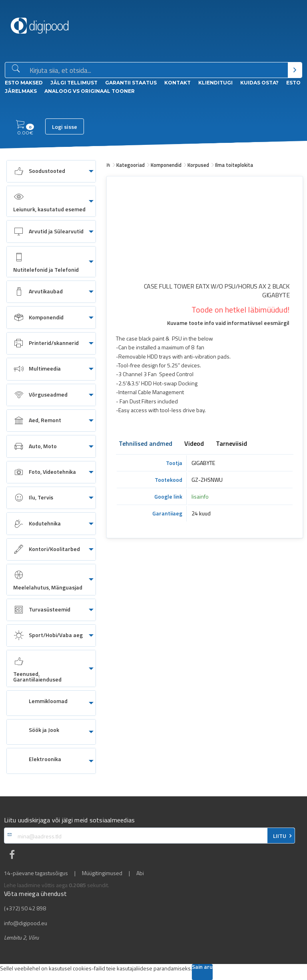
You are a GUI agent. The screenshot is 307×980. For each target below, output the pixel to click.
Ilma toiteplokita (234, 165)
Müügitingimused (102, 873)
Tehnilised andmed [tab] (146, 444)
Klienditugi (215, 83)
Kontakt (177, 83)
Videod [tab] (194, 444)
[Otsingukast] (157, 70)
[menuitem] (51, 171)
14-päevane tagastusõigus (36, 873)
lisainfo (200, 496)
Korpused (198, 165)
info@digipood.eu (26, 923)
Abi (140, 873)
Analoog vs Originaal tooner (90, 91)
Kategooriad (131, 165)
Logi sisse (65, 127)
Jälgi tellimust (74, 83)
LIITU (280, 836)
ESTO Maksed (24, 83)
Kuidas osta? (259, 83)
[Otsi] (295, 70)
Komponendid (166, 165)
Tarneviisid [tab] (231, 444)
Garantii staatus (131, 83)
